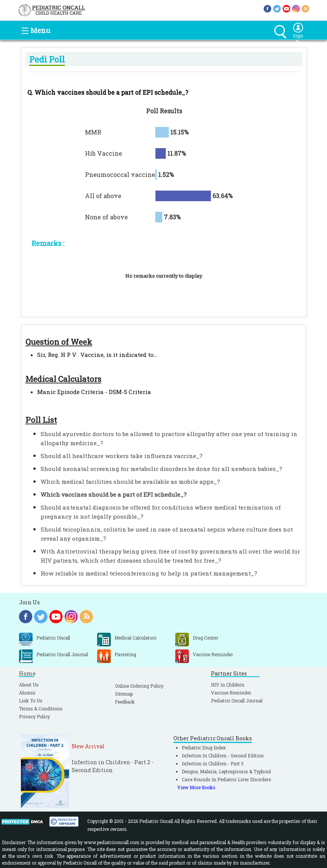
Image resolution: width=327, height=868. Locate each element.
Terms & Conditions (41, 708)
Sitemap (124, 694)
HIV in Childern (228, 685)
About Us (29, 685)
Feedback (125, 702)
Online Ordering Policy (139, 686)
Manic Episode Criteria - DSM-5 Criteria (94, 392)
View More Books (196, 787)
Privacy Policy (35, 716)
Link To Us (31, 701)
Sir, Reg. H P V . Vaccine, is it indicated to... (97, 355)
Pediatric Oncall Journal (237, 701)
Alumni (27, 693)
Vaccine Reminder (231, 693)
